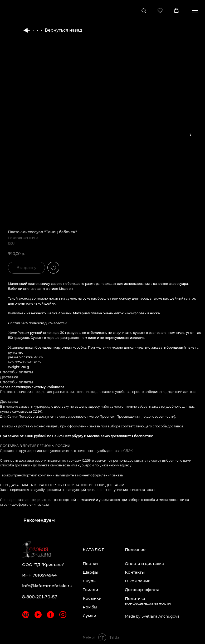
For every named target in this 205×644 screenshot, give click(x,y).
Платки (90, 563)
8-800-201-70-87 (40, 597)
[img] (26, 615)
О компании (138, 581)
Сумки (89, 616)
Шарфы (91, 572)
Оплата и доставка (144, 563)
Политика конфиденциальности (148, 601)
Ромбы (90, 607)
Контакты (135, 572)
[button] (144, 10)
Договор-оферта (142, 590)
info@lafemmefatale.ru (47, 586)
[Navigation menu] (195, 11)
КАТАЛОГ (94, 550)
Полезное (135, 550)
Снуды (90, 581)
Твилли (90, 590)
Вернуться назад (53, 30)
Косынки (92, 598)
